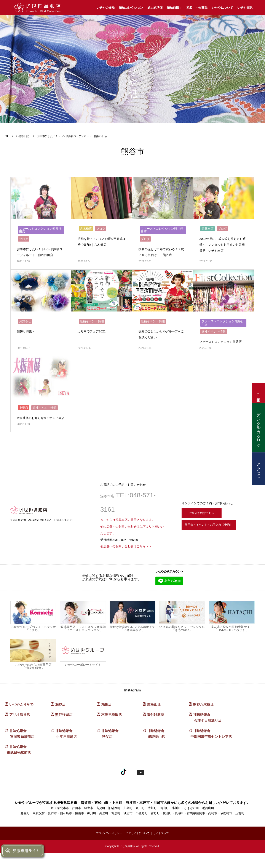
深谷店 (60, 717)
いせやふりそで (21, 717)
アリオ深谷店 (20, 727)
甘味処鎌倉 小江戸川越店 (64, 746)
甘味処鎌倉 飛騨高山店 (154, 746)
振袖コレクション (131, 8)
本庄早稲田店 (112, 727)
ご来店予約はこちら (205, 524)
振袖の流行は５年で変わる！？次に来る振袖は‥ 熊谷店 (161, 253)
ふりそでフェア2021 (94, 333)
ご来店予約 (259, 393)
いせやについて (222, 8)
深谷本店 (208, 227)
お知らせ (25, 323)
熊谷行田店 (64, 727)
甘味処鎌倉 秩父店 (108, 746)
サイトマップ (165, 845)
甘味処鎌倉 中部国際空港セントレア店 (210, 746)
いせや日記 (245, 8)
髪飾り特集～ (27, 333)
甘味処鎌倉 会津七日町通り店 (205, 730)
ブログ (24, 237)
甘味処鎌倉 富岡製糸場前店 (20, 746)
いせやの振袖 (105, 8)
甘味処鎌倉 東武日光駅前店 (18, 762)
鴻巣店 (106, 717)
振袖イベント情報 (92, 323)
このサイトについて (139, 845)
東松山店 (154, 717)
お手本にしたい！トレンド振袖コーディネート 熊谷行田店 (39, 253)
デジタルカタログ (259, 427)
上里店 (24, 414)
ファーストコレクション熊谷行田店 (40, 228)
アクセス (259, 469)
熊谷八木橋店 (203, 717)
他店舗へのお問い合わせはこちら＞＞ (126, 558)
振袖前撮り (174, 8)
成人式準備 (155, 8)
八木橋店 (86, 227)
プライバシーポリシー (106, 845)
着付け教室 (156, 727)
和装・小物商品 (197, 8)
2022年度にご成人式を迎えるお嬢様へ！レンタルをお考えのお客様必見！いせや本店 (222, 243)
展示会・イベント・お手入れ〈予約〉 (218, 539)
